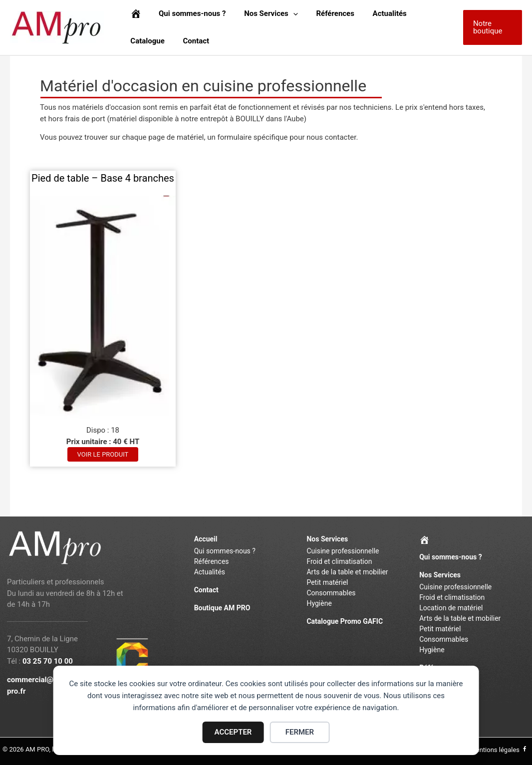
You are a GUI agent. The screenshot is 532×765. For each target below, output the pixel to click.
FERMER (300, 732)
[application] (285, 14)
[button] (491, 27)
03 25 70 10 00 (48, 661)
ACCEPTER (233, 732)
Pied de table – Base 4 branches (103, 178)
